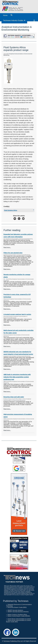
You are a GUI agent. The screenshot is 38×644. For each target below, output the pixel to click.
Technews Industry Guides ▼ (14, 20)
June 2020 (6, 54)
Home (5, 15)
